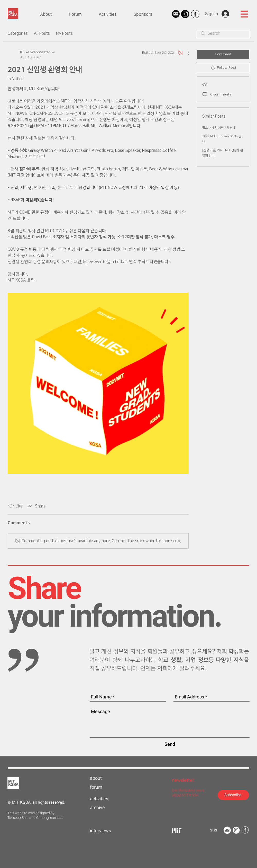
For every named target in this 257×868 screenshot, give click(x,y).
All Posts (42, 33)
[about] (106, 778)
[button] (244, 14)
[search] (223, 33)
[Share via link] (36, 506)
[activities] (106, 799)
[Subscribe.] (233, 795)
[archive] (106, 808)
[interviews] (106, 831)
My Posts (64, 33)
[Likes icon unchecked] (11, 506)
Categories (18, 33)
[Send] (170, 744)
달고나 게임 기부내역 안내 (219, 128)
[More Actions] (186, 53)
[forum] (106, 787)
